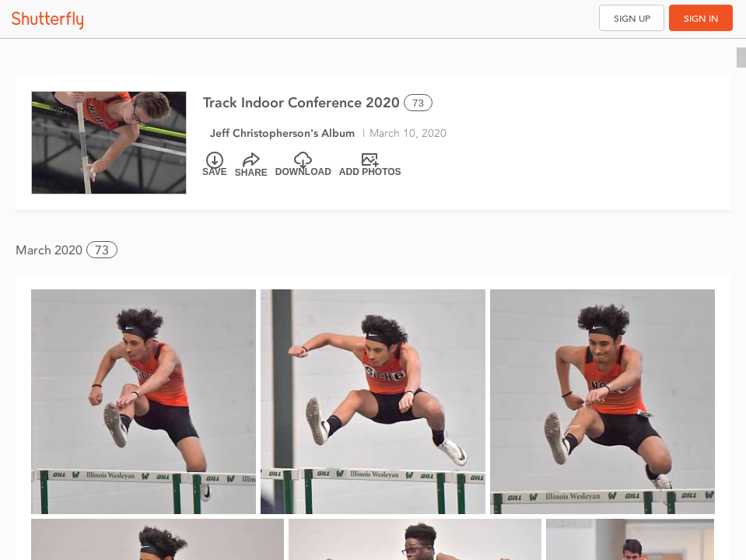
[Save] (215, 165)
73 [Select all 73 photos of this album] (418, 103)
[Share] (251, 165)
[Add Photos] (370, 165)
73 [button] (102, 250)
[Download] (303, 165)
